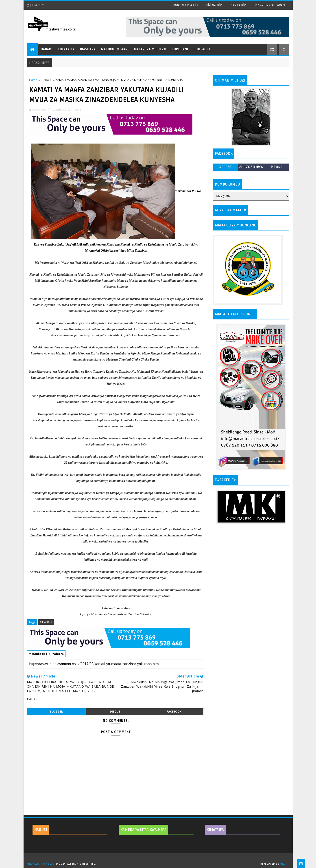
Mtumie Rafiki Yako (46, 654)
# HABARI (46, 622)
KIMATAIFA (215, 830)
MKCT (283, 864)
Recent (226, 167)
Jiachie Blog (239, 5)
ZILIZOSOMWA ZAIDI (251, 168)
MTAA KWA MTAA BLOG (41, 864)
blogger (56, 712)
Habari (47, 49)
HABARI (46, 80)
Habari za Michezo (150, 49)
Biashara (88, 49)
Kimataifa (66, 49)
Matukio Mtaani (115, 49)
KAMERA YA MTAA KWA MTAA (143, 830)
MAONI (277, 167)
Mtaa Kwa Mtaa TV (185, 5)
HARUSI (41, 830)
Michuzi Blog (214, 5)
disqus (115, 712)
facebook (174, 712)
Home (33, 80)
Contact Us (204, 49)
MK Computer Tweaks (270, 5)
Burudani (180, 49)
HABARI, (77, 110)
